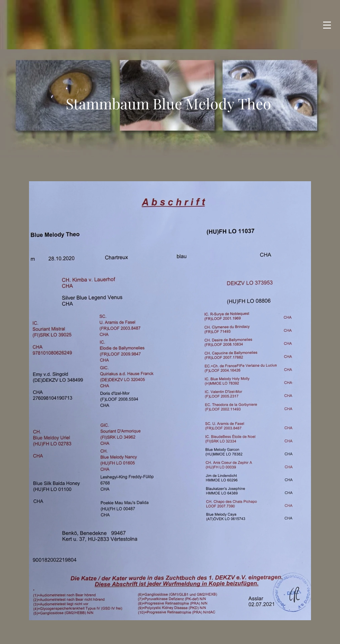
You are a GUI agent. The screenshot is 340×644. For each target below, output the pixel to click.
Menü (327, 25)
